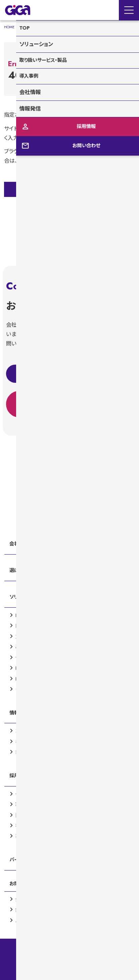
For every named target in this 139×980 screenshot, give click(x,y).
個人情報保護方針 (69, 972)
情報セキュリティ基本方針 (70, 944)
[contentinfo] (69, 690)
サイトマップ (69, 963)
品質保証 (69, 954)
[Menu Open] (129, 10)
